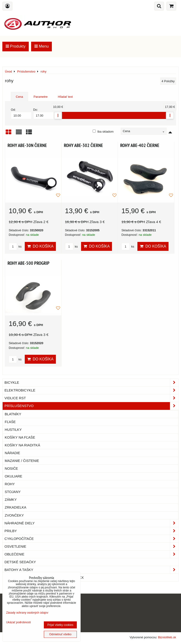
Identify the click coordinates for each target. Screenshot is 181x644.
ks (15, 247)
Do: (44, 114)
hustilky (13, 430)
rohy (10, 484)
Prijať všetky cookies (60, 625)
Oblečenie (91, 554)
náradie (12, 453)
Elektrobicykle (91, 390)
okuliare (13, 476)
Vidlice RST (91, 398)
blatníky (13, 414)
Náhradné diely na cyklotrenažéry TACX (44, 578)
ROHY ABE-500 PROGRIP (29, 263)
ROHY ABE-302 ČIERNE (83, 145)
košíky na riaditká (22, 445)
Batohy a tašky (91, 570)
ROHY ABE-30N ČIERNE (27, 145)
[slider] (58, 115)
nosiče (11, 469)
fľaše (10, 422)
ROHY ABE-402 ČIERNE (140, 145)
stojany (13, 492)
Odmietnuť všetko (60, 634)
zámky (11, 500)
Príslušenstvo (91, 406)
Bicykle (91, 383)
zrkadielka (16, 507)
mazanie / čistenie (22, 461)
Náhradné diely (91, 523)
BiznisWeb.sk (167, 637)
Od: (21, 114)
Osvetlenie (91, 546)
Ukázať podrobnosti (19, 622)
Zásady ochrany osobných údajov (27, 613)
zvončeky (14, 515)
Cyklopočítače (91, 539)
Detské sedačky (20, 562)
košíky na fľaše (20, 437)
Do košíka (40, 246)
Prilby (91, 531)
